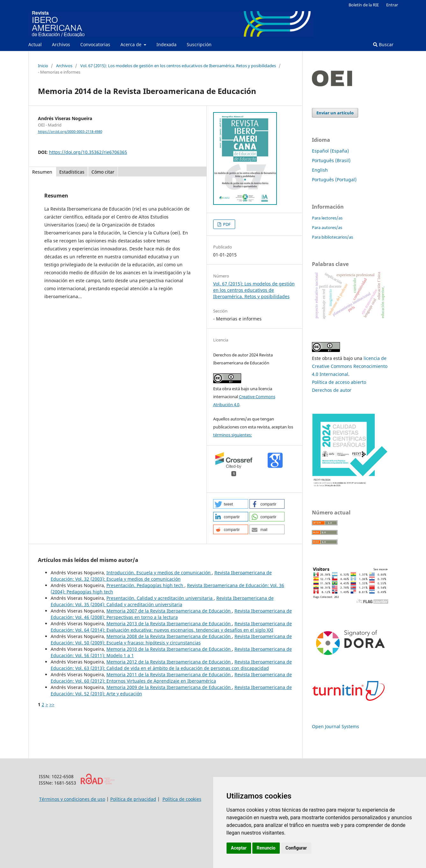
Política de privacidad (133, 799)
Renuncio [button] (266, 848)
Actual (35, 44)
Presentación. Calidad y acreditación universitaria (160, 598)
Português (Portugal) (334, 179)
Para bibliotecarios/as (332, 237)
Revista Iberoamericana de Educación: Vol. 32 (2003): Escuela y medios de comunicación (161, 576)
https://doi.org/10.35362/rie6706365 (88, 152)
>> (52, 704)
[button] (231, 504)
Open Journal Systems (336, 726)
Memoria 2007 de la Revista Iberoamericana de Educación (169, 611)
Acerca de (132, 44)
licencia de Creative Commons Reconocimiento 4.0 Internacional (350, 366)
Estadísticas (72, 172)
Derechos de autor (332, 390)
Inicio (43, 66)
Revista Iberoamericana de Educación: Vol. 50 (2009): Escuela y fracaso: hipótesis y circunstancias (171, 639)
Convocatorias (95, 44)
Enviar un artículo (335, 113)
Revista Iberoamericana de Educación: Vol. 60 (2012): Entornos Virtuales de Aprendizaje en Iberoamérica (171, 678)
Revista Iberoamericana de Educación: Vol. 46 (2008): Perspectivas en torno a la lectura (171, 614)
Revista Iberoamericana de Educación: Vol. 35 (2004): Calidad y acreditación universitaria (162, 601)
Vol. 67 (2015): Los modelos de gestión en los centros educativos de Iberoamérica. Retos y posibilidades (178, 66)
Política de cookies (182, 799)
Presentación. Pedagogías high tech (145, 585)
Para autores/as (327, 227)
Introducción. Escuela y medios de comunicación (159, 573)
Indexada (166, 44)
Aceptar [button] (239, 848)
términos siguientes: (233, 435)
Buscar (383, 44)
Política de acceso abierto (339, 382)
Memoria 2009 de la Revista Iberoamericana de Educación (169, 687)
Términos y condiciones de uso (72, 799)
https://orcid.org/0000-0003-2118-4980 (70, 132)
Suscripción (199, 44)
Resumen (42, 172)
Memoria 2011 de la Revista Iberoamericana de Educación (169, 674)
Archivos (61, 44)
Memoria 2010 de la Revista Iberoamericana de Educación (169, 649)
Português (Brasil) (331, 160)
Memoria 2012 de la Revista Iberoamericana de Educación (169, 662)
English (320, 170)
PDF (226, 224)
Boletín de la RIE (364, 5)
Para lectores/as (327, 218)
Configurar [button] (296, 848)
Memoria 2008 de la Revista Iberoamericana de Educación (169, 636)
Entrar (392, 5)
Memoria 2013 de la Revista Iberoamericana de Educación (169, 624)
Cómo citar (103, 172)
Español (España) (330, 151)
